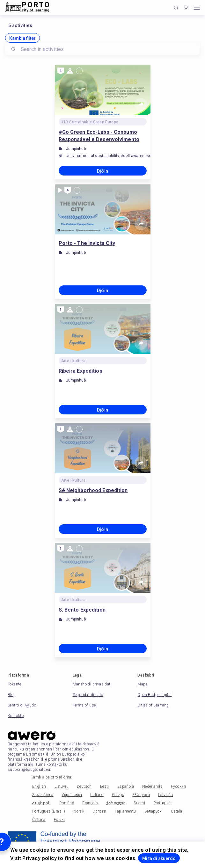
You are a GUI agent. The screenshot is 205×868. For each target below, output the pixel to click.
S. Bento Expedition (82, 610)
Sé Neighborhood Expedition (93, 490)
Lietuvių (62, 786)
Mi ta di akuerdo (159, 858)
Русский (179, 786)
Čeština (39, 820)
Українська (72, 795)
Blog (12, 695)
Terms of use (84, 705)
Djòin (103, 171)
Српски (99, 811)
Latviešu (165, 795)
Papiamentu (125, 811)
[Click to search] (176, 8)
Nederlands (152, 786)
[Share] (141, 104)
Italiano (97, 795)
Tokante (15, 684)
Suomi (139, 803)
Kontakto (16, 716)
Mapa (143, 684)
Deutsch (84, 786)
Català (176, 811)
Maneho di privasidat (92, 684)
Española (126, 786)
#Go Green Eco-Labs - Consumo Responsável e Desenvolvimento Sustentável (99, 136)
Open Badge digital (154, 695)
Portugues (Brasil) (49, 811)
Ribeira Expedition (81, 371)
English (39, 786)
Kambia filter (22, 38)
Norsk (79, 811)
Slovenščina (43, 795)
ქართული (116, 803)
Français (90, 803)
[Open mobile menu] (197, 8)
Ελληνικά (141, 795)
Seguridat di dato (88, 695)
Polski (59, 820)
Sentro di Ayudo (22, 705)
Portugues (163, 803)
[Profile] (186, 8)
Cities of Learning (153, 705)
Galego (118, 795)
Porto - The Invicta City (87, 243)
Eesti (105, 786)
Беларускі (154, 811)
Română (67, 803)
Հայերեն (42, 803)
